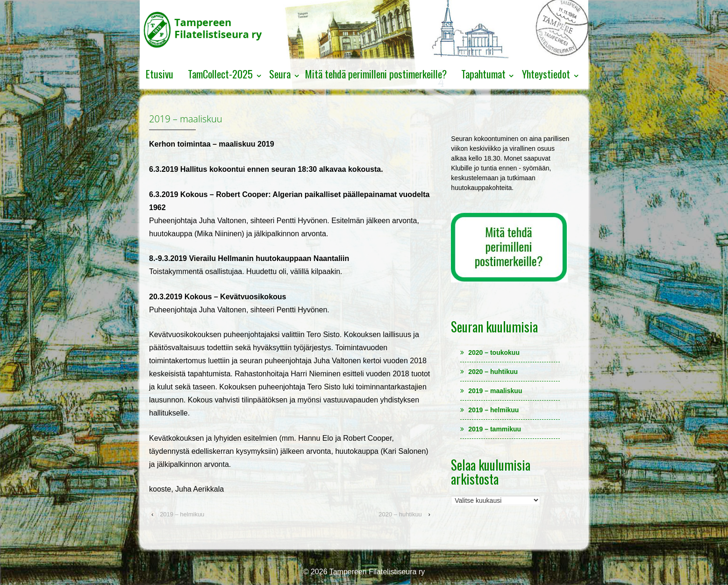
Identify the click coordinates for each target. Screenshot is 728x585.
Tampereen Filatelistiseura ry (376, 572)
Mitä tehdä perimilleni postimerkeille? (376, 74)
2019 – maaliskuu (495, 391)
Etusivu (160, 74)
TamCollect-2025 (220, 74)
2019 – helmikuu (182, 514)
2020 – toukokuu (494, 352)
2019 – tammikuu (495, 429)
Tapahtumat (483, 74)
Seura (280, 74)
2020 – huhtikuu (400, 514)
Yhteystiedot (546, 74)
